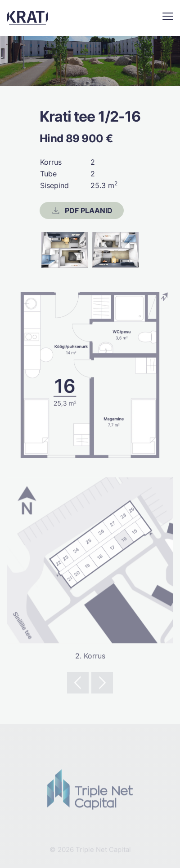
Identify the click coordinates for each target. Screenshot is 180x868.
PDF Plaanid (81, 211)
